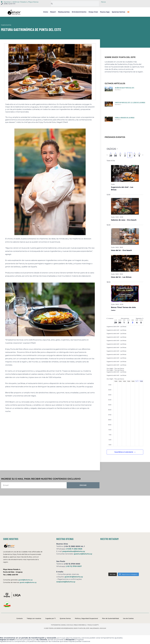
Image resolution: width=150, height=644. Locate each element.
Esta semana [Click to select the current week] (125, 318)
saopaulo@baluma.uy (66, 582)
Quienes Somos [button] (118, 12)
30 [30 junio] (120, 323)
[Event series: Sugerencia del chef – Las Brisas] (116, 184)
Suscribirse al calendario (124, 452)
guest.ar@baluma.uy (83, 554)
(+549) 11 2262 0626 (74, 549)
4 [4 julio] (137, 323)
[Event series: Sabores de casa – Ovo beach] (124, 217)
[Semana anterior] (107, 155)
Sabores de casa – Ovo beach (124, 220)
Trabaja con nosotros (34, 618)
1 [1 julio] (124, 323)
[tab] (111, 155)
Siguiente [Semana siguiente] (140, 318)
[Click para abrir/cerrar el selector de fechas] (112, 149)
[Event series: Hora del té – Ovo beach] (124, 247)
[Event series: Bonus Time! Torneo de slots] (124, 304)
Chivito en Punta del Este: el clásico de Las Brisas (130, 103)
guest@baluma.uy (25, 580)
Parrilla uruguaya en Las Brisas (125, 118)
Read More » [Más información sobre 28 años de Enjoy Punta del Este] (118, 90)
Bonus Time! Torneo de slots (123, 307)
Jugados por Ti (50, 618)
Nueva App (105, 12)
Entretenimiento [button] (79, 12)
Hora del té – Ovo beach (121, 250)
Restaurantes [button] (64, 12)
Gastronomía (6, 25)
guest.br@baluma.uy (74, 577)
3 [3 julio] (133, 323)
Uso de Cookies (128, 618)
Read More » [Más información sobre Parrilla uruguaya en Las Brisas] (118, 120)
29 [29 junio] (116, 323)
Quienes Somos (65, 618)
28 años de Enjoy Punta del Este (125, 88)
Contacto (20, 618)
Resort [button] (53, 12)
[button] (129, 12)
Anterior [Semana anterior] (110, 318)
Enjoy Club (93, 12)
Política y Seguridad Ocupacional (86, 618)
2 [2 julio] (128, 323)
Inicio (46, 12)
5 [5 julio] (141, 323)
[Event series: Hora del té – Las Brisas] (124, 274)
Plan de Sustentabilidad (110, 618)
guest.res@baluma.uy (28, 582)
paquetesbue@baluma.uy (74, 551)
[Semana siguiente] (143, 155)
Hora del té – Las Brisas (121, 277)
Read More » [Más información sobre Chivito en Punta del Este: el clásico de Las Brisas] (118, 105)
